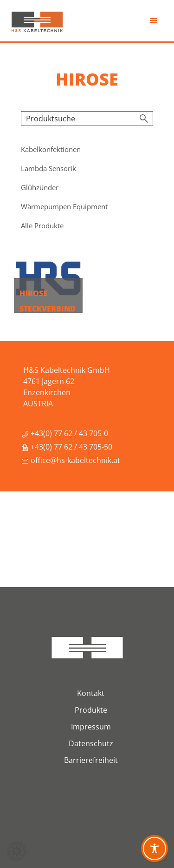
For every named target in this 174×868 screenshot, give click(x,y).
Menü (154, 23)
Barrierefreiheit (91, 760)
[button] (17, 851)
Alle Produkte (42, 225)
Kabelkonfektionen (51, 149)
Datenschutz (91, 743)
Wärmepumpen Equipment (64, 206)
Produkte (91, 710)
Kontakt (91, 693)
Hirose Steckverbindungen (48, 309)
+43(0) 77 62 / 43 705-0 (65, 433)
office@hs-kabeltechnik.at (71, 460)
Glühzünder (40, 187)
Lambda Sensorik (48, 168)
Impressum (91, 727)
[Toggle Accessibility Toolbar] (155, 848)
